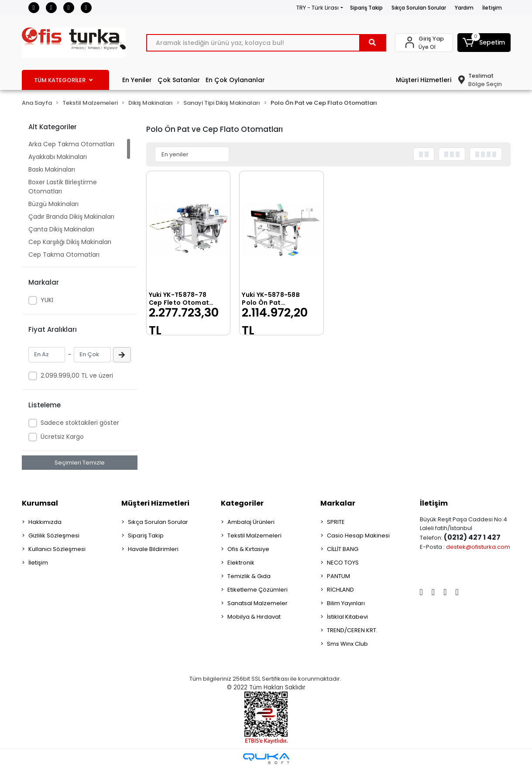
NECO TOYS (343, 563)
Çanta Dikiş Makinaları (61, 229)
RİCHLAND (340, 590)
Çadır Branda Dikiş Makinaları (71, 217)
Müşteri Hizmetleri (424, 80)
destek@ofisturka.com (478, 547)
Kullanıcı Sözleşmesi (57, 549)
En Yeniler (137, 80)
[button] (484, 43)
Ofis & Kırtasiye (248, 549)
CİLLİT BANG (343, 549)
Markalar (338, 503)
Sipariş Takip (366, 8)
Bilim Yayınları (346, 603)
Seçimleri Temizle (80, 463)
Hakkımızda (45, 522)
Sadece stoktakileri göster (80, 423)
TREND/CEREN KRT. (352, 630)
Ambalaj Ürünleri (251, 522)
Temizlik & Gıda (249, 576)
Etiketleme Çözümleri (257, 590)
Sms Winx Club (347, 644)
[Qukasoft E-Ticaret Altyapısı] (266, 759)
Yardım (464, 8)
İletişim (492, 8)
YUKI (47, 300)
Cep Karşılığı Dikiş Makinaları (70, 242)
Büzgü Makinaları (53, 204)
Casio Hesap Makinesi (358, 536)
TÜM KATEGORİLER (63, 80)
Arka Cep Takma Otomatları (71, 144)
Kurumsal (40, 503)
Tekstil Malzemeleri (254, 536)
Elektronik (241, 563)
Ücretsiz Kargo (62, 437)
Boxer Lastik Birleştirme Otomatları (63, 187)
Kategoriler (242, 503)
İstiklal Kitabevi (347, 617)
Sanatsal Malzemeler (257, 603)
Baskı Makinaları (52, 169)
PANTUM (338, 576)
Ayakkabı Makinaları (58, 157)
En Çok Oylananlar (235, 80)
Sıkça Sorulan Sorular (419, 8)
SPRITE (336, 522)
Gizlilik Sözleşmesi (54, 536)
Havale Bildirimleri (153, 549)
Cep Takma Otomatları (64, 255)
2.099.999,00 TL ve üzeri (77, 375)
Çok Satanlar (179, 80)
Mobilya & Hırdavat (254, 617)
